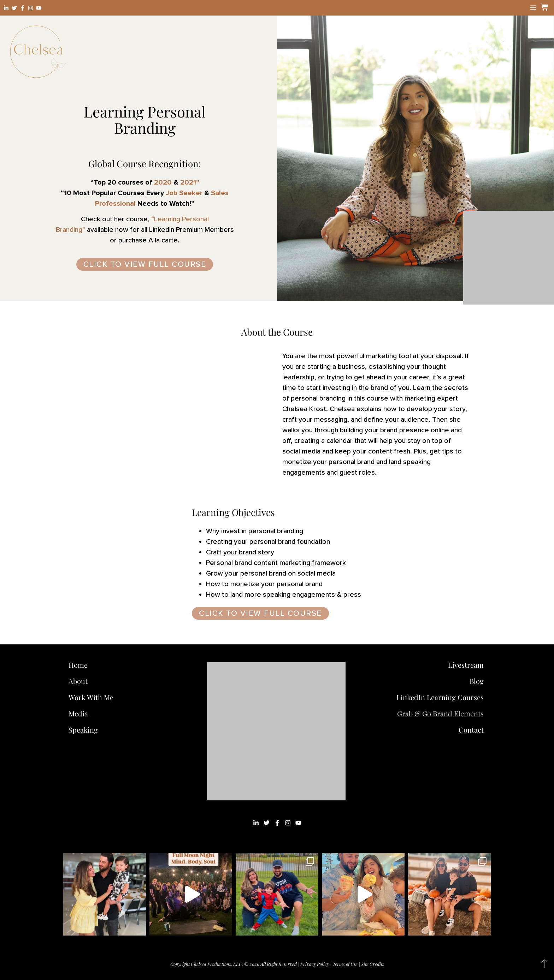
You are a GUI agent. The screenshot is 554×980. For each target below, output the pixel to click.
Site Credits (373, 964)
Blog (477, 681)
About (78, 681)
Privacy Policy (315, 964)
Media (78, 713)
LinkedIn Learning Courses (440, 697)
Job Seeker (184, 193)
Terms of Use (345, 964)
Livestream (466, 665)
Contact (471, 730)
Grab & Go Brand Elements (440, 713)
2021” (189, 182)
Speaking (83, 730)
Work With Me (93, 697)
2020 (162, 182)
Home (78, 665)
